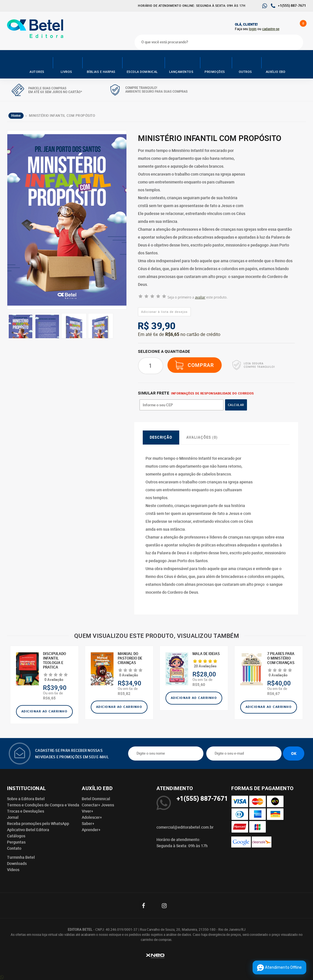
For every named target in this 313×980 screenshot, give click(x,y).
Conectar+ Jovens (98, 805)
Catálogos (16, 836)
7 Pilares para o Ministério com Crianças (281, 658)
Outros (245, 64)
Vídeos (13, 870)
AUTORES (37, 64)
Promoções (215, 64)
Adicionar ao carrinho (45, 711)
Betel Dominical (96, 799)
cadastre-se (271, 29)
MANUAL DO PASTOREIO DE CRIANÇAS (130, 658)
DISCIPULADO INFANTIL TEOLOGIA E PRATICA (55, 661)
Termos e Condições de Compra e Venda (43, 805)
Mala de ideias (206, 654)
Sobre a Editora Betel (26, 799)
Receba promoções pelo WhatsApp (38, 824)
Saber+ (88, 824)
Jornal (13, 817)
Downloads (17, 864)
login (253, 29)
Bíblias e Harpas (101, 64)
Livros (66, 64)
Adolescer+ (92, 817)
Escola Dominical (142, 64)
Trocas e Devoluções (26, 811)
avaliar (200, 297)
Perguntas (16, 842)
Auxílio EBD (276, 64)
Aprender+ (91, 830)
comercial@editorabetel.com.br (185, 827)
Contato (14, 848)
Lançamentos (181, 64)
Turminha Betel (21, 857)
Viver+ (88, 811)
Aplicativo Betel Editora (28, 830)
